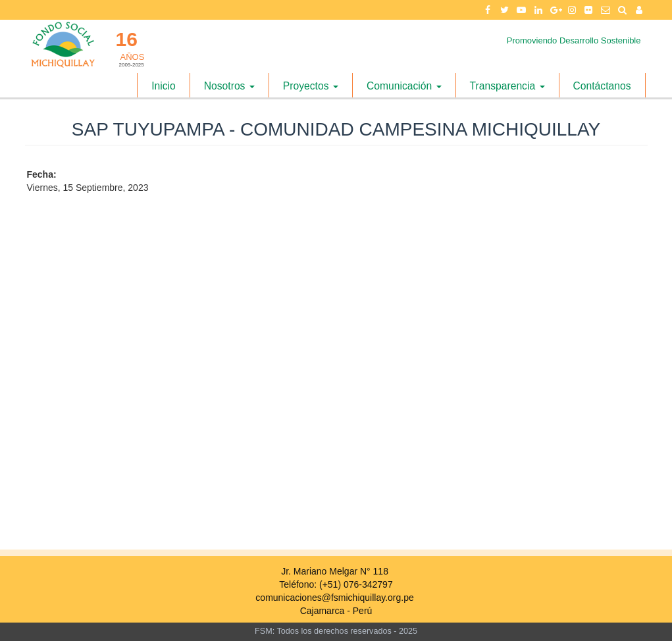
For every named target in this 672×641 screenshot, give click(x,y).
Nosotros (229, 86)
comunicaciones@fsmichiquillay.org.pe (334, 598)
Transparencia (507, 86)
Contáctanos (602, 86)
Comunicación (404, 86)
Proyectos (311, 86)
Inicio (164, 86)
